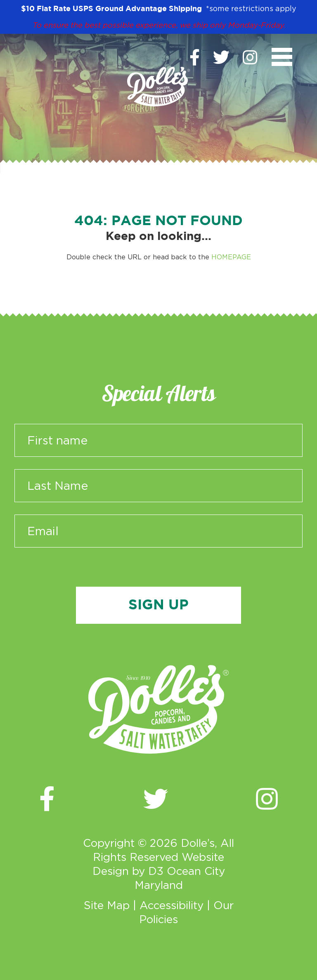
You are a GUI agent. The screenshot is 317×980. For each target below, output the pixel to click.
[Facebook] (195, 57)
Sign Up (158, 605)
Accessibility (172, 905)
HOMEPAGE (231, 257)
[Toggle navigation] (282, 57)
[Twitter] (221, 57)
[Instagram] (250, 57)
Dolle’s (198, 843)
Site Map (107, 905)
